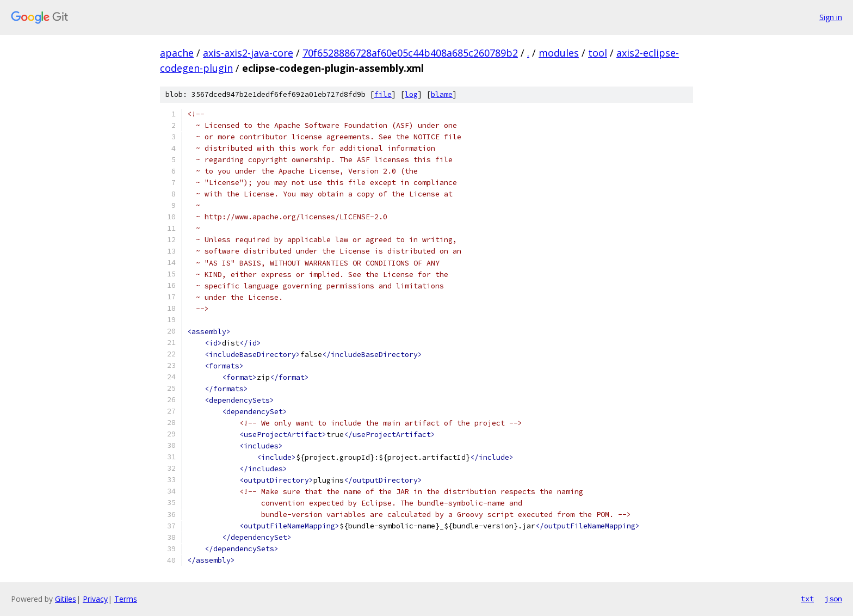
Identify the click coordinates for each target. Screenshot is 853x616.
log (411, 94)
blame (442, 94)
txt (807, 599)
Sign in (831, 17)
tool (598, 53)
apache (177, 53)
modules (559, 53)
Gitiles (66, 599)
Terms (126, 599)
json (833, 599)
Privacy (95, 599)
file (383, 94)
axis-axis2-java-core (248, 53)
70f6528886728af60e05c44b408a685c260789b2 (410, 53)
